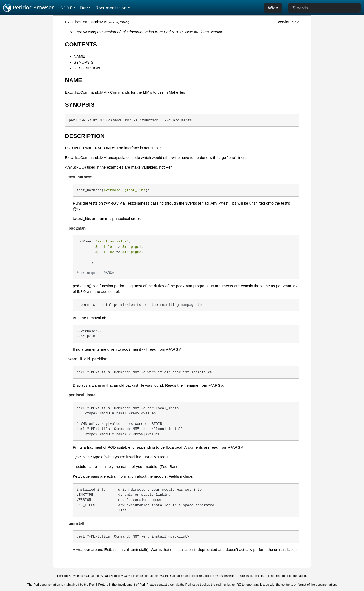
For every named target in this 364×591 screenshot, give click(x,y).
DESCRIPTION (87, 68)
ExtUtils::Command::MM (86, 22)
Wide (273, 8)
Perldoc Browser (29, 8)
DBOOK (125, 576)
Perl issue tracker (197, 585)
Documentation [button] (111, 8)
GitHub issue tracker (184, 576)
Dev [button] (84, 8)
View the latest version (204, 32)
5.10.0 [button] (66, 8)
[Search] (324, 8)
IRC (238, 585)
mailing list (223, 585)
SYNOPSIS (83, 62)
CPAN (124, 22)
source (113, 22)
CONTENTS (81, 44)
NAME (79, 56)
